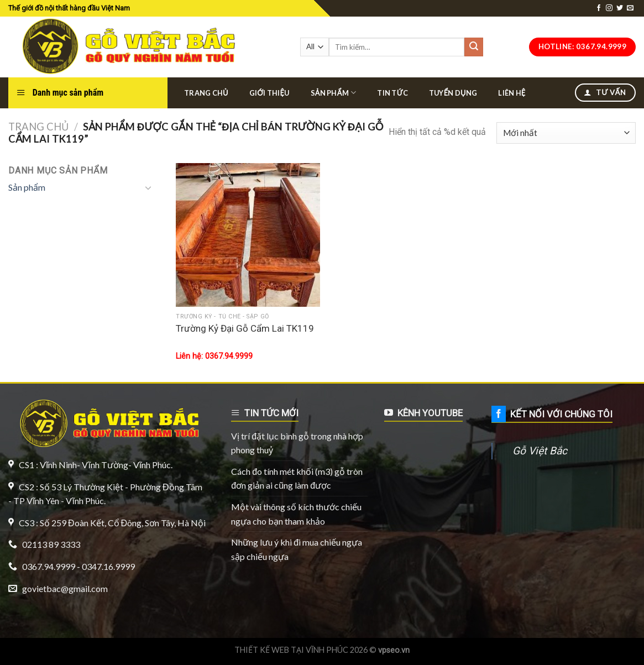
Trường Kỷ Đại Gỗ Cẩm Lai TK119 (245, 328)
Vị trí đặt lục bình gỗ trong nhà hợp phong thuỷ (297, 443)
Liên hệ (512, 93)
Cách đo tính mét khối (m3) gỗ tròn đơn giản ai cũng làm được (297, 478)
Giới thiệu (269, 93)
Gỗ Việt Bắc (540, 451)
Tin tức (392, 93)
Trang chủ (206, 93)
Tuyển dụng (453, 93)
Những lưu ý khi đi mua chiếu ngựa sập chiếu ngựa (297, 549)
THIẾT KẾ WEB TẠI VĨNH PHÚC (291, 650)
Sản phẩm (334, 93)
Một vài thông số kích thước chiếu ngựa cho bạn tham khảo (296, 514)
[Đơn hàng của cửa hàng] (566, 133)
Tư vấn (605, 92)
